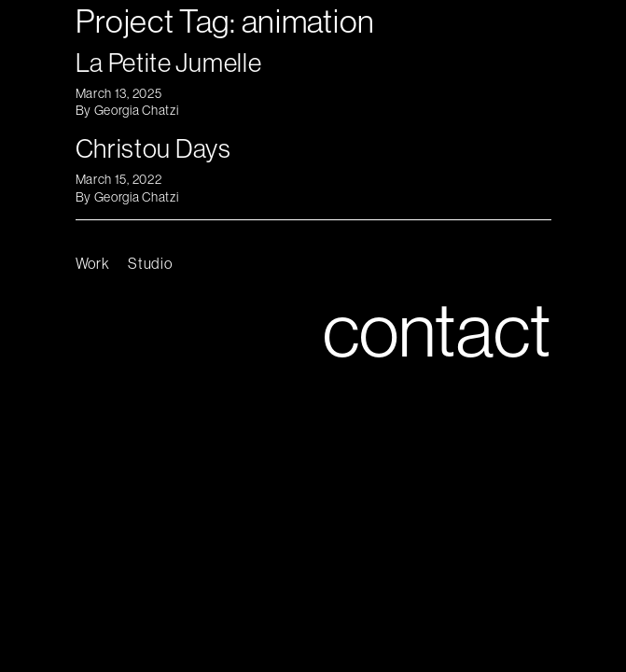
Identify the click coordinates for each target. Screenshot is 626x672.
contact (437, 329)
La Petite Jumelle (169, 62)
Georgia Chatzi (137, 110)
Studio (150, 263)
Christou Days (153, 148)
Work (93, 263)
